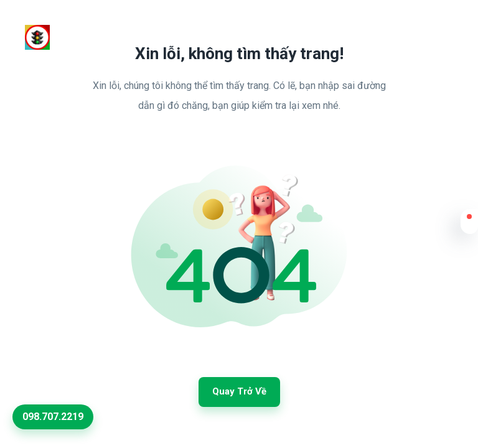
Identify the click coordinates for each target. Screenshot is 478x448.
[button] (469, 225)
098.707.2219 (53, 417)
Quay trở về (239, 391)
